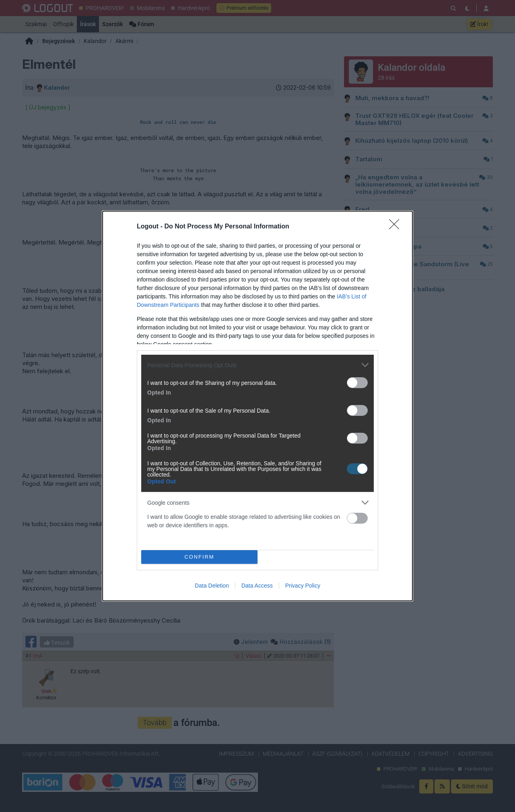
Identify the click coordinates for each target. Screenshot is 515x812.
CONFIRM (199, 557)
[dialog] (257, 406)
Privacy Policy (303, 586)
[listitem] (257, 365)
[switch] (357, 383)
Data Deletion (212, 586)
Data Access (257, 586)
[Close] (397, 227)
